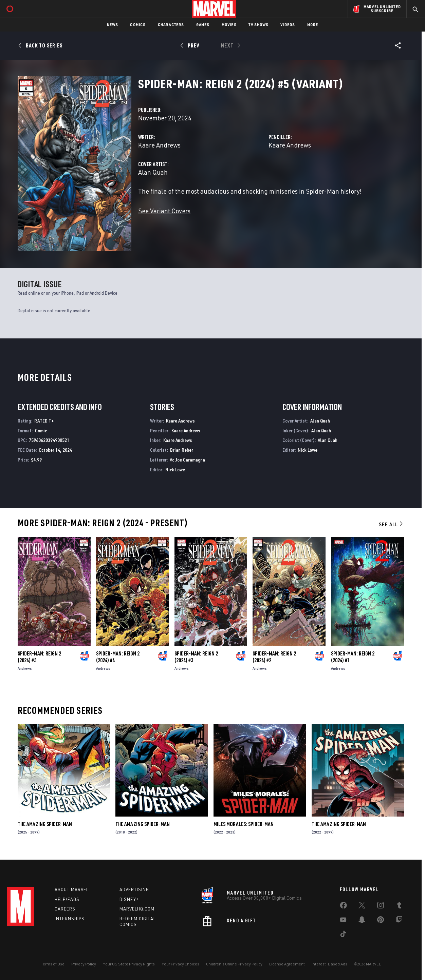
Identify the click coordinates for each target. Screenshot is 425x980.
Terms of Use (53, 964)
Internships (70, 919)
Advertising (134, 889)
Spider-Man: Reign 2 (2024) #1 (353, 657)
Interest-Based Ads (329, 964)
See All (391, 524)
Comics (138, 25)
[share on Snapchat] (362, 921)
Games (203, 25)
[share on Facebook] (343, 907)
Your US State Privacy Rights (129, 964)
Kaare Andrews (159, 145)
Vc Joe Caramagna (187, 460)
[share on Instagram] (381, 906)
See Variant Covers (164, 211)
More (313, 25)
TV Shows (258, 25)
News (113, 25)
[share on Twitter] (362, 906)
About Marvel (72, 889)
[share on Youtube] (343, 921)
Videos (288, 25)
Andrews (25, 668)
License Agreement (287, 964)
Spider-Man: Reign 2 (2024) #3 (196, 657)
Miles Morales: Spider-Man (244, 824)
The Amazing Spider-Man (45, 824)
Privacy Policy (84, 964)
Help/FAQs (67, 899)
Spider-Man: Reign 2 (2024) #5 (39, 657)
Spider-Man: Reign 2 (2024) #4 (118, 657)
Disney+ (129, 899)
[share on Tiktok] (343, 935)
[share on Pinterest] (381, 921)
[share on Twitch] (399, 921)
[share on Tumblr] (399, 906)
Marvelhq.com (137, 909)
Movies (229, 25)
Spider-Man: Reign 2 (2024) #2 (274, 657)
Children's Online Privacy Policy (234, 964)
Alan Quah (153, 172)
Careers (65, 909)
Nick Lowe (175, 469)
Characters (171, 25)
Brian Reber (182, 450)
